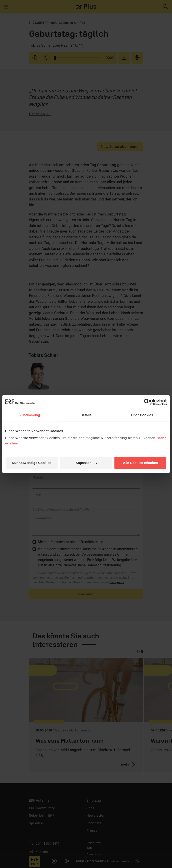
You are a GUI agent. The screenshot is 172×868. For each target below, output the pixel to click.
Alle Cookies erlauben (141, 463)
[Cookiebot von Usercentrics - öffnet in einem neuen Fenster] (147, 402)
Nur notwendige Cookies (32, 463)
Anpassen (86, 463)
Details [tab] (86, 415)
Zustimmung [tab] (30, 415)
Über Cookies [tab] (142, 415)
